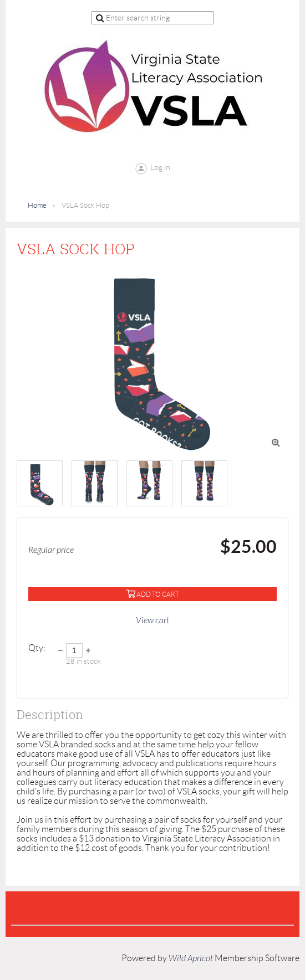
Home (37, 205)
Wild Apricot (191, 958)
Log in (160, 167)
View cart (152, 620)
